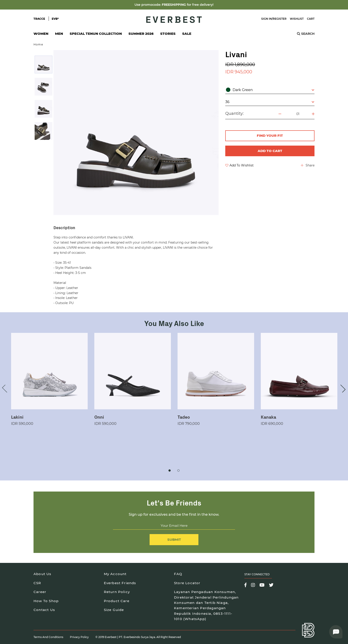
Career (40, 592)
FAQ (178, 574)
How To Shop (46, 601)
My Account (115, 574)
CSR (37, 583)
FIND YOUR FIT (270, 136)
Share (308, 165)
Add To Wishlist (239, 165)
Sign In (267, 19)
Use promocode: (148, 5)
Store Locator (187, 583)
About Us (43, 574)
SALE (187, 34)
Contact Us (44, 610)
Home (38, 44)
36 (270, 102)
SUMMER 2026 (141, 34)
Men (59, 35)
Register (280, 19)
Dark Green (270, 90)
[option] (43, 64)
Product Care (117, 601)
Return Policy (117, 592)
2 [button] (178, 470)
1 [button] (170, 470)
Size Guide (114, 610)
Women (41, 35)
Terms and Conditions (48, 637)
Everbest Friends (120, 583)
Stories (168, 34)
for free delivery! (200, 5)
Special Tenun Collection (96, 34)
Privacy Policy (79, 637)
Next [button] (342, 389)
